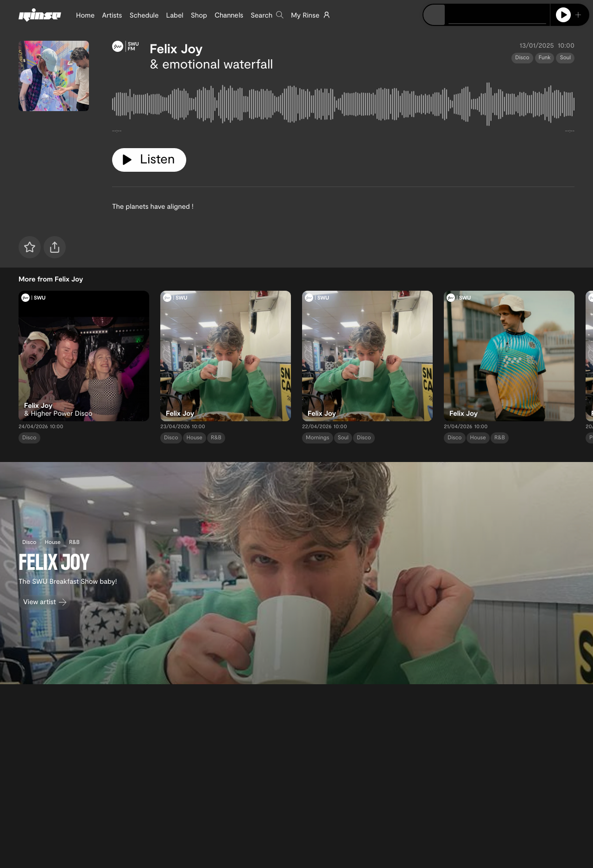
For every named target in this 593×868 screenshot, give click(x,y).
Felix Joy (176, 48)
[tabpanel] (343, 106)
